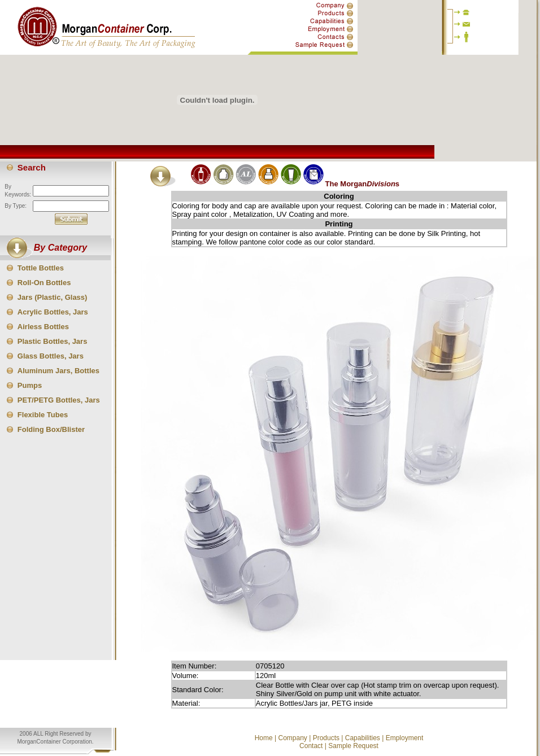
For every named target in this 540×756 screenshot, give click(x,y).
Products (326, 738)
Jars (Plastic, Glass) (53, 297)
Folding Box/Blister (51, 429)
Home (264, 738)
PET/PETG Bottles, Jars (59, 400)
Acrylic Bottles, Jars (53, 312)
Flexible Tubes (43, 415)
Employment (405, 738)
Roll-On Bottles (44, 283)
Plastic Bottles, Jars (53, 341)
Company (292, 738)
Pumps (30, 385)
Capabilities (363, 738)
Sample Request (353, 746)
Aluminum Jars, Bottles (58, 371)
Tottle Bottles (41, 268)
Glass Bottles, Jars (51, 356)
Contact (311, 746)
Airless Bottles (43, 327)
